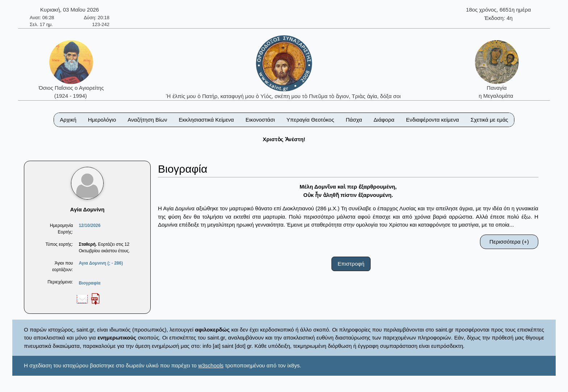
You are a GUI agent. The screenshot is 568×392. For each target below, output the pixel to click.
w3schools (211, 365)
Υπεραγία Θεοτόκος (310, 120)
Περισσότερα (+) (509, 242)
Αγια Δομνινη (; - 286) (101, 263)
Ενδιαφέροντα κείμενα (433, 120)
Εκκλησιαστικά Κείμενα (206, 120)
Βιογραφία (89, 283)
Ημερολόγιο (102, 120)
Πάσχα (354, 120)
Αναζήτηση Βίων (147, 120)
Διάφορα (384, 120)
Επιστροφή (351, 264)
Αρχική (68, 120)
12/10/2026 (89, 225)
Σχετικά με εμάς (489, 120)
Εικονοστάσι (260, 120)
